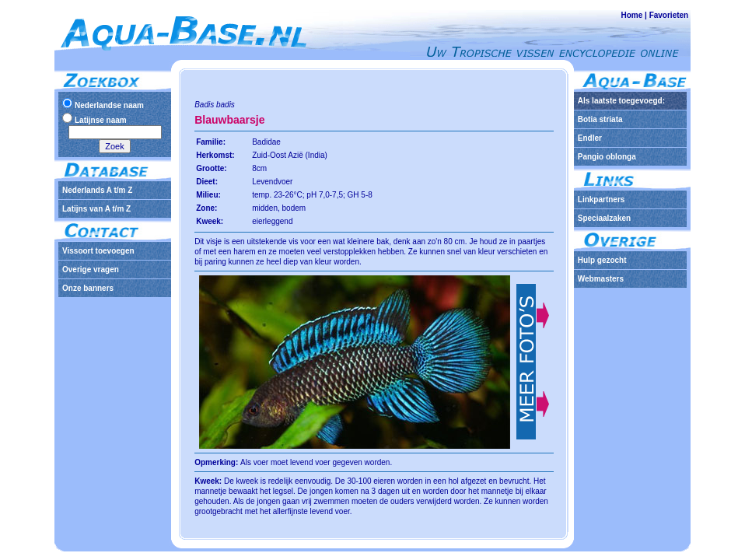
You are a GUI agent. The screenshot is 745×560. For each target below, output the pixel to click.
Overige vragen (91, 269)
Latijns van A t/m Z (96, 209)
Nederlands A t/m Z (97, 190)
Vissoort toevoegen (98, 251)
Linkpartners (602, 199)
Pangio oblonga (607, 157)
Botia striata (600, 119)
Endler (590, 138)
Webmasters (601, 279)
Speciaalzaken (604, 218)
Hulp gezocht (602, 260)
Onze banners (88, 288)
